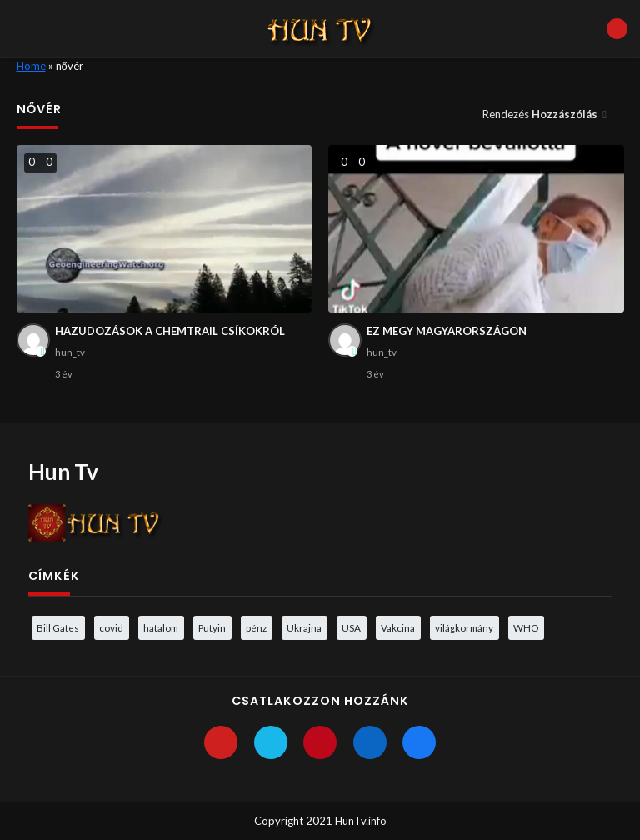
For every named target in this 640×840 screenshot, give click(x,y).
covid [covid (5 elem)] (111, 627)
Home (31, 66)
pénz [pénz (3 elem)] (256, 627)
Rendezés (541, 114)
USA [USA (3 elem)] (351, 627)
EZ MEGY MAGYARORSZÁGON (447, 331)
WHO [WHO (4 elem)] (526, 627)
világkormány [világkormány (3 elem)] (464, 627)
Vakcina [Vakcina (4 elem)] (398, 627)
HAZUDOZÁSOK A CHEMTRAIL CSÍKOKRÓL (170, 331)
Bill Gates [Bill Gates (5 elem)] (58, 627)
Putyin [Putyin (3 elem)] (212, 627)
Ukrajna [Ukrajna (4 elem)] (304, 627)
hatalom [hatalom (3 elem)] (161, 627)
